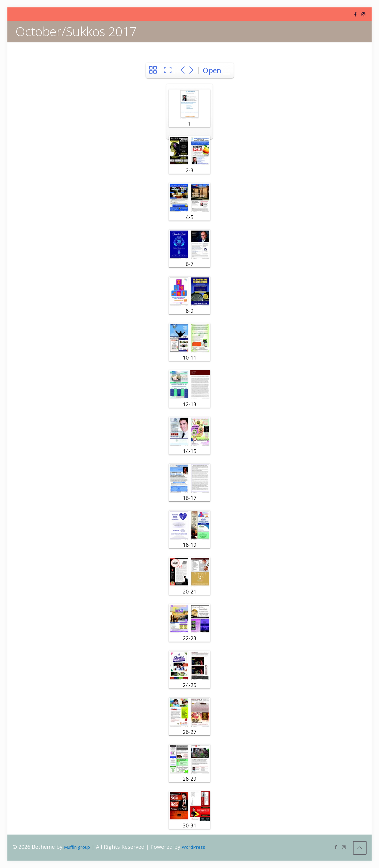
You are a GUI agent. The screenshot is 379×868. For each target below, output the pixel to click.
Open (212, 70)
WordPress (193, 847)
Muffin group (77, 847)
